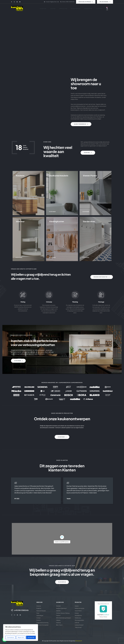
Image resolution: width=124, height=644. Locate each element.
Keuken (77, 606)
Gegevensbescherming (42, 623)
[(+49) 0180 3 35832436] (12, 610)
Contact (38, 618)
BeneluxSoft (79, 641)
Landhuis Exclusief (79, 625)
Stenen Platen (78, 611)
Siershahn (58, 606)
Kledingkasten (78, 615)
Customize (10, 637)
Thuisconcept (78, 627)
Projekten (39, 608)
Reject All (21, 637)
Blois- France (59, 625)
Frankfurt (58, 615)
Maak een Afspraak (41, 611)
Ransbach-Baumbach (61, 608)
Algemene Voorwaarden (42, 625)
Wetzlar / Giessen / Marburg (63, 613)
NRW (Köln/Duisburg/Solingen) (63, 618)
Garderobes (78, 618)
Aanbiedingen (40, 615)
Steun (38, 613)
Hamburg (58, 623)
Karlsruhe (58, 611)
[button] (94, 349)
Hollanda (58, 620)
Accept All (31, 637)
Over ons (39, 606)
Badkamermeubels (80, 608)
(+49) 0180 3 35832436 (21, 610)
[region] (21, 633)
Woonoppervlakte (79, 620)
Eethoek (77, 623)
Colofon (38, 620)
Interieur (77, 613)
